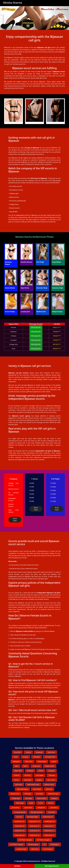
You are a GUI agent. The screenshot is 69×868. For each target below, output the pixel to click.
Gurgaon (25, 757)
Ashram (16, 780)
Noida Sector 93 (48, 817)
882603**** (57, 349)
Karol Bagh (40, 794)
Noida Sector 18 (34, 826)
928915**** (57, 327)
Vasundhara (54, 808)
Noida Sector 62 (20, 831)
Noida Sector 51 (49, 831)
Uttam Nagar (20, 803)
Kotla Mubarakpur (22, 789)
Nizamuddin (28, 780)
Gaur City (19, 817)
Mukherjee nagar (53, 794)
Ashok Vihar (51, 752)
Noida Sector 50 (34, 831)
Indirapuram (41, 808)
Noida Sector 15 (49, 835)
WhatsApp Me (36, 327)
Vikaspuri (54, 798)
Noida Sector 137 (34, 821)
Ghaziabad (37, 757)
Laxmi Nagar (40, 775)
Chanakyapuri (55, 844)
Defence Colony (49, 785)
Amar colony (51, 780)
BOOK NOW (15, 520)
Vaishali (41, 771)
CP (44, 844)
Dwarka (54, 761)
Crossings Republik (20, 812)
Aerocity (28, 752)
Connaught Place (50, 757)
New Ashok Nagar (33, 817)
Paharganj (30, 771)
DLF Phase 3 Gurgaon (44, 840)
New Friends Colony (33, 785)
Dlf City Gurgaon (33, 844)
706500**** (57, 332)
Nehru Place (29, 761)
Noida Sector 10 (19, 821)
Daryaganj (51, 771)
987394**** (57, 344)
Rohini (25, 766)
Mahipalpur (16, 761)
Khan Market (37, 789)
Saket (17, 766)
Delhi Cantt (35, 849)
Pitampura (52, 775)
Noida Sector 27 (49, 826)
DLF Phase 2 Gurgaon (17, 844)
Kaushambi (51, 812)
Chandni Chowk (21, 849)
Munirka (51, 803)
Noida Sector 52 (20, 835)
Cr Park (41, 803)
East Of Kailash (48, 849)
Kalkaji (31, 803)
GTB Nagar (28, 794)
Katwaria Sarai (15, 794)
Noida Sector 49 (20, 826)
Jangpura (39, 780)
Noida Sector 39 (50, 821)
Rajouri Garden (42, 798)
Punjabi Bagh (16, 798)
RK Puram (28, 775)
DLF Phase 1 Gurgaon (25, 840)
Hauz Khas (17, 752)
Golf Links (49, 789)
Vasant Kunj (36, 766)
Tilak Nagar (29, 798)
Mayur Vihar (18, 771)
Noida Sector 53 (34, 835)
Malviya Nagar (42, 761)
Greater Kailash (50, 766)
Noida (16, 757)
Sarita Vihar (19, 785)
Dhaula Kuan (28, 808)
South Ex (17, 775)
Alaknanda (39, 752)
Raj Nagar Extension (37, 812)
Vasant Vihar (15, 808)
